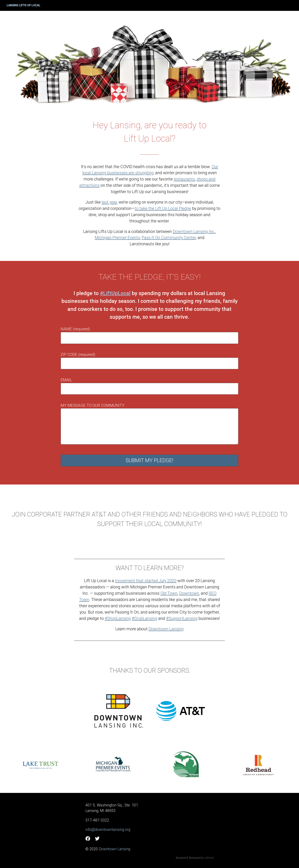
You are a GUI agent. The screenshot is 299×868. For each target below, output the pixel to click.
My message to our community (93, 405)
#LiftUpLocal (115, 293)
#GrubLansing (145, 618)
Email (66, 380)
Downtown (189, 593)
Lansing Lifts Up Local (23, 5)
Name (66, 329)
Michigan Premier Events (117, 238)
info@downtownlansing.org (108, 830)
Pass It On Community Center (169, 238)
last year (109, 202)
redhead (209, 858)
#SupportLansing (182, 618)
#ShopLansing (118, 618)
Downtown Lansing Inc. (194, 231)
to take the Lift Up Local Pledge (163, 208)
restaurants (184, 179)
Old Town (169, 593)
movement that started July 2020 (146, 581)
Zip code (69, 355)
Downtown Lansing (166, 629)
